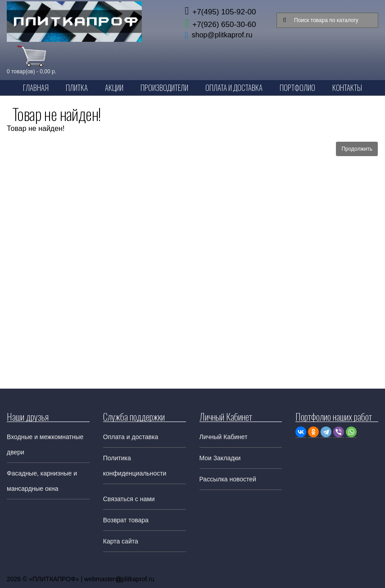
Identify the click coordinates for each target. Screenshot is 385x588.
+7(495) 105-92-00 (220, 12)
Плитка (77, 88)
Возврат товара (126, 520)
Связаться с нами (129, 499)
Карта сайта (121, 541)
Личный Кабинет (224, 437)
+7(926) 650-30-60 (220, 25)
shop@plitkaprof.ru (222, 35)
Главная (36, 88)
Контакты (347, 88)
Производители (164, 88)
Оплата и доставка (131, 437)
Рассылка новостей (228, 479)
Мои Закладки (220, 458)
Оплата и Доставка (234, 88)
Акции (114, 88)
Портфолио (297, 88)
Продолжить (357, 149)
